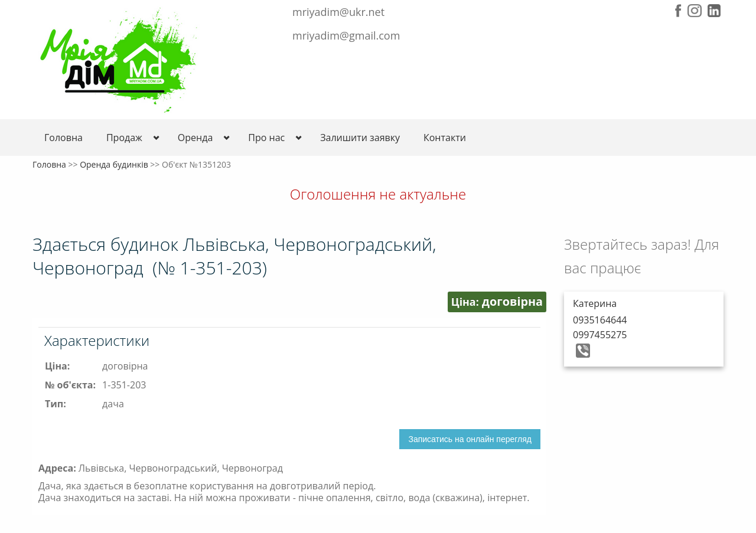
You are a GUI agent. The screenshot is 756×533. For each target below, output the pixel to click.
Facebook (678, 11)
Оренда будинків (114, 164)
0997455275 (600, 335)
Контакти (445, 138)
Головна (63, 138)
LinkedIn (714, 11)
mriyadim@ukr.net (338, 12)
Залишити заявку (360, 138)
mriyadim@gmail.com (346, 35)
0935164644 (600, 320)
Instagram (695, 11)
